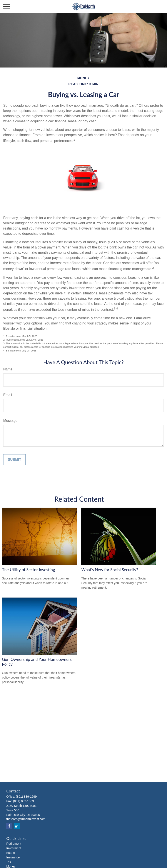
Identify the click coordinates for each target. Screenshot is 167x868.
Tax (9, 862)
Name (8, 369)
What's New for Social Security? (110, 570)
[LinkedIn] (17, 826)
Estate (11, 853)
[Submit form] (14, 460)
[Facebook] (9, 826)
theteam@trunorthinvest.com (26, 819)
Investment (14, 848)
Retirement (14, 844)
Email (8, 395)
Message (10, 421)
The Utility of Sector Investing (28, 570)
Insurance (13, 857)
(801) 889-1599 (26, 797)
